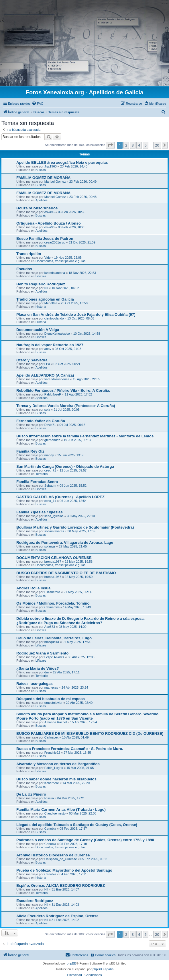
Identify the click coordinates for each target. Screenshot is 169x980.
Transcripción (29, 254)
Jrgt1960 (51, 166)
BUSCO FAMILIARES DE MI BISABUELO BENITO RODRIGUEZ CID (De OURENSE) (90, 733)
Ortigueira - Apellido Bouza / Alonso (49, 223)
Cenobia (50, 829)
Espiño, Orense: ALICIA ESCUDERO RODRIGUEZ (61, 885)
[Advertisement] (84, 43)
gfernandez (52, 440)
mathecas (51, 687)
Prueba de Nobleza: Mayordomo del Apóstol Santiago (64, 870)
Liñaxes (41, 276)
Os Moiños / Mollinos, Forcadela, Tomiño (53, 603)
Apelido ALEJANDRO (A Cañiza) (45, 375)
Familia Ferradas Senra (37, 482)
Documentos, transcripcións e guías (61, 261)
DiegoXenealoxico (57, 334)
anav (48, 349)
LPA (47, 364)
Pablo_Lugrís (54, 768)
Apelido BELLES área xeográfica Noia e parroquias (62, 162)
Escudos (24, 269)
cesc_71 (50, 470)
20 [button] (157, 145)
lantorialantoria (55, 273)
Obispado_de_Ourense (61, 859)
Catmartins (52, 607)
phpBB (71, 963)
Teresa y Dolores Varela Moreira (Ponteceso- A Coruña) (66, 406)
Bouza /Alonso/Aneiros (37, 208)
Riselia (49, 798)
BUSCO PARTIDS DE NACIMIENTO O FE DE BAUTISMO (66, 573)
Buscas (41, 170)
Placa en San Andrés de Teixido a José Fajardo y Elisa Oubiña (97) (76, 314)
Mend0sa (51, 303)
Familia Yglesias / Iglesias (40, 512)
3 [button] (133, 145)
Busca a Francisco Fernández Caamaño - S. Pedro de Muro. (70, 749)
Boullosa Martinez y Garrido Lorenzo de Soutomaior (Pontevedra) (75, 527)
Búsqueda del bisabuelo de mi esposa (51, 699)
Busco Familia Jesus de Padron (45, 238)
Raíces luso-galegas (35, 684)
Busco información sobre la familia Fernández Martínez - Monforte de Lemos (85, 436)
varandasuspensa (57, 379)
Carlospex (52, 737)
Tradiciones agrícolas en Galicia (45, 299)
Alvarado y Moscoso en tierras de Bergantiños (58, 764)
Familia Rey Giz (30, 451)
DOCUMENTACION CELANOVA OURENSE (54, 558)
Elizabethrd (52, 592)
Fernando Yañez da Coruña (41, 421)
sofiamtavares (54, 531)
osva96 (49, 212)
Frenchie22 (52, 753)
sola (47, 410)
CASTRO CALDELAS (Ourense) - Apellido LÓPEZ (60, 497)
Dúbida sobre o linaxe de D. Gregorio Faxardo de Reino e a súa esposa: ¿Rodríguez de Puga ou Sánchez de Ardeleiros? (81, 621)
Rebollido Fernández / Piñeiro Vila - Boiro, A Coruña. (63, 390)
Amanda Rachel (56, 722)
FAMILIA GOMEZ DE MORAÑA (43, 178)
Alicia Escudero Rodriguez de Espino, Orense (57, 916)
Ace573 (50, 627)
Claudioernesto (55, 813)
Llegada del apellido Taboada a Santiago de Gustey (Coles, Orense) (77, 825)
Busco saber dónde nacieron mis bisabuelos (56, 779)
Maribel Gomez (55, 182)
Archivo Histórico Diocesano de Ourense (53, 855)
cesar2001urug (55, 242)
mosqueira (52, 642)
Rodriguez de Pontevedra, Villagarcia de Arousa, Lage (65, 542)
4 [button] (139, 145)
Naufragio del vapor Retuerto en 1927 (50, 345)
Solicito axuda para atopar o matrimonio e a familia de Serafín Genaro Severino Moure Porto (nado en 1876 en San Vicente (87, 716)
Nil (46, 288)
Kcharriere (52, 783)
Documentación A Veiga (38, 330)
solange (50, 546)
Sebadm (50, 486)
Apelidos (42, 200)
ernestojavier (53, 703)
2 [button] (126, 145)
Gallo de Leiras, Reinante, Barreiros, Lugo (54, 638)
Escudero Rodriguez (35, 901)
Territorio (42, 474)
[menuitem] (38, 104)
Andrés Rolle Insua (33, 588)
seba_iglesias (54, 516)
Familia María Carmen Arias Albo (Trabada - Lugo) (61, 809)
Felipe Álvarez (54, 657)
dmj (47, 672)
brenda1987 (53, 562)
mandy (49, 455)
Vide (48, 258)
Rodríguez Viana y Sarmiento (42, 653)
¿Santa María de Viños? (38, 668)
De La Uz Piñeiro (31, 794)
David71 (50, 425)
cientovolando (54, 318)
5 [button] (146, 145)
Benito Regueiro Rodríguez (41, 284)
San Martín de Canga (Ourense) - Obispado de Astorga (65, 466)
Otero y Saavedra (32, 360)
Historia (41, 307)
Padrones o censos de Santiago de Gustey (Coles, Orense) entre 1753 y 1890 (85, 840)
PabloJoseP (53, 394)
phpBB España (103, 969)
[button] (110, 145)
